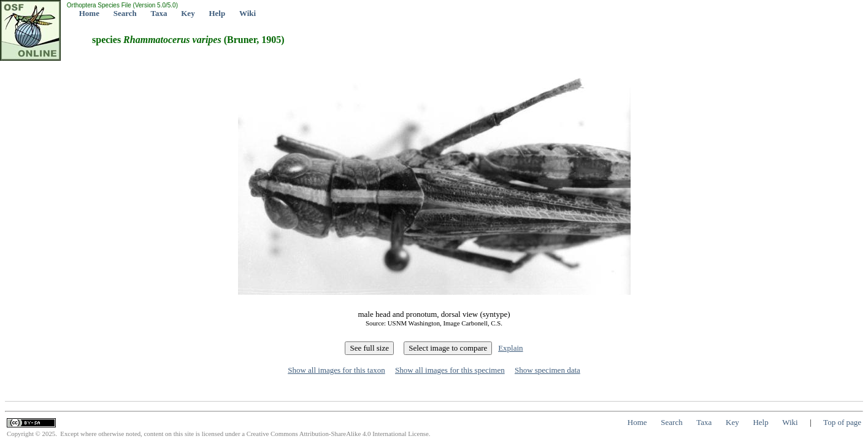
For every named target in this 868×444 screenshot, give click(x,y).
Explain (510, 348)
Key (188, 13)
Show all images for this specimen (450, 370)
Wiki (248, 13)
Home (89, 13)
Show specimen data (547, 370)
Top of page (842, 422)
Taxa (159, 13)
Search (125, 13)
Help (217, 13)
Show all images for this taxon (336, 370)
